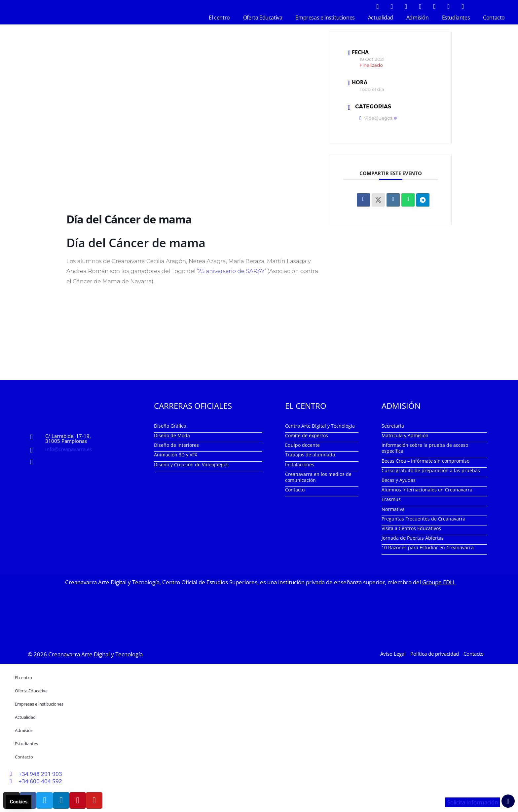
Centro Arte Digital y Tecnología (320, 426)
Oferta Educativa (263, 18)
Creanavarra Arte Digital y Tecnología (95, 654)
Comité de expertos (307, 435)
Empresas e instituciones (325, 18)
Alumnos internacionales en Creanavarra (427, 490)
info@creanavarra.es (69, 449)
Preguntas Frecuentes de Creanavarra (424, 519)
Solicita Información (473, 802)
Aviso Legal (393, 654)
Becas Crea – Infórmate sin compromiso (425, 461)
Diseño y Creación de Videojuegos (191, 464)
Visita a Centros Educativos (411, 528)
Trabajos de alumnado (310, 455)
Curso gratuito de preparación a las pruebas (431, 470)
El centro (219, 18)
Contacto (494, 18)
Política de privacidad (435, 654)
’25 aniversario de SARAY (231, 271)
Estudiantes (456, 18)
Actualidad (381, 18)
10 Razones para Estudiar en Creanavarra (428, 547)
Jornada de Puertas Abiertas (413, 538)
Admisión (418, 18)
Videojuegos (378, 118)
